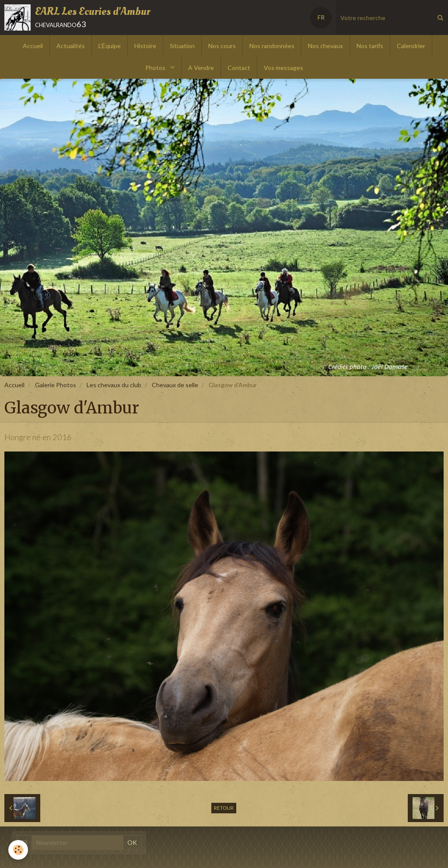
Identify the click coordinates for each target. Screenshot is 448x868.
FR (321, 17)
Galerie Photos (56, 385)
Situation (182, 46)
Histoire (145, 46)
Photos (156, 68)
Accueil (33, 46)
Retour (224, 808)
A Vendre (201, 68)
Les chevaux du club (114, 385)
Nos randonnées (272, 46)
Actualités (71, 46)
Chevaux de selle (175, 385)
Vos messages (283, 68)
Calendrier (411, 46)
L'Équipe (110, 46)
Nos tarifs (370, 46)
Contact (239, 68)
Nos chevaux (325, 46)
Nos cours (222, 46)
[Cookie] (19, 850)
